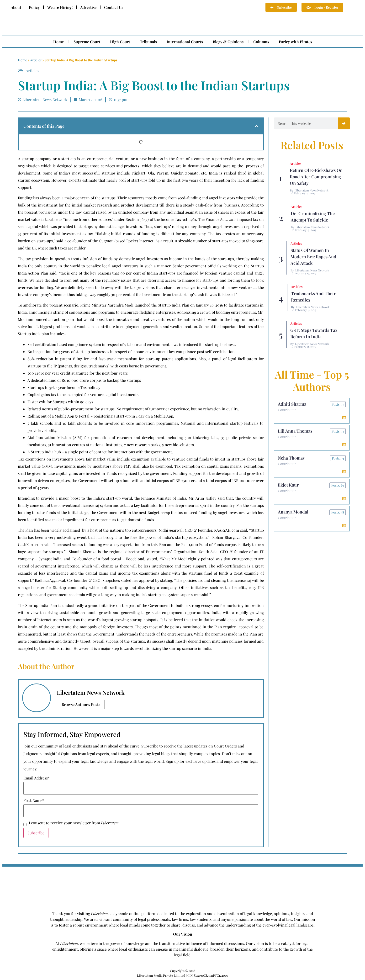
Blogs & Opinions (228, 42)
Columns (261, 42)
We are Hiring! (60, 7)
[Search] (344, 123)
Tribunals (148, 42)
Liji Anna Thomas (295, 431)
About (16, 7)
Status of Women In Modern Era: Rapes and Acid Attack (313, 257)
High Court (120, 42)
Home (58, 42)
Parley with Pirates (295, 42)
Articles (36, 60)
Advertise (88, 7)
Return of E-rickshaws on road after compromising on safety (316, 177)
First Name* (34, 800)
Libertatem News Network (312, 190)
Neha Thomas (291, 458)
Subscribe (36, 833)
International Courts (185, 42)
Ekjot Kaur (288, 485)
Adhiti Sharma (292, 404)
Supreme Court (87, 42)
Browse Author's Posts (81, 704)
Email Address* (37, 778)
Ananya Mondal (293, 512)
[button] (257, 126)
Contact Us (114, 7)
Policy (34, 7)
